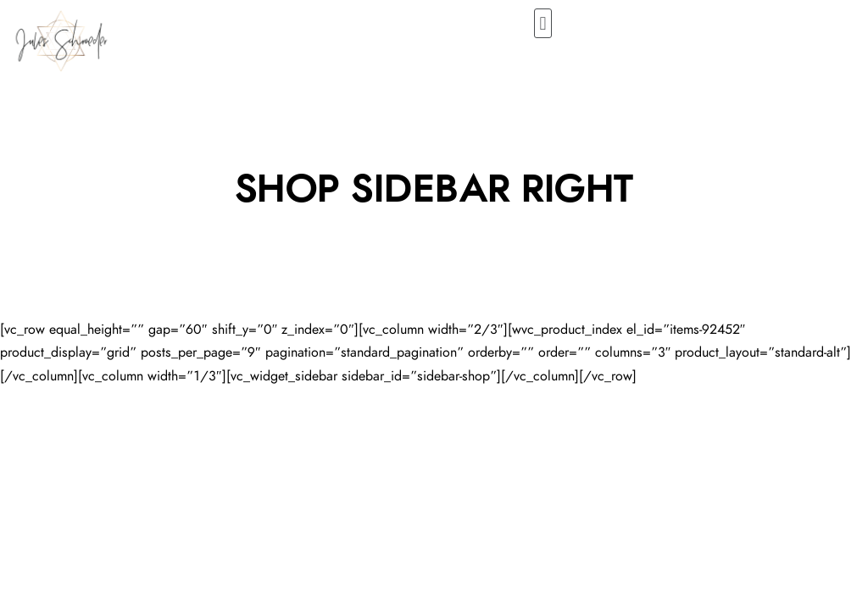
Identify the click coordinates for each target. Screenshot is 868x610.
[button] (543, 23)
